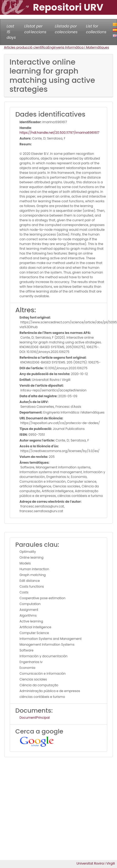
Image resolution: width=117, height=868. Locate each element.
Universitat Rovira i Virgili (96, 863)
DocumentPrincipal (35, 718)
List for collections (96, 29)
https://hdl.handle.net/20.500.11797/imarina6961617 (59, 133)
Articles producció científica (26, 47)
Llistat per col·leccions (35, 29)
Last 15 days (11, 32)
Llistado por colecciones (66, 29)
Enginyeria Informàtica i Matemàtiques (78, 47)
